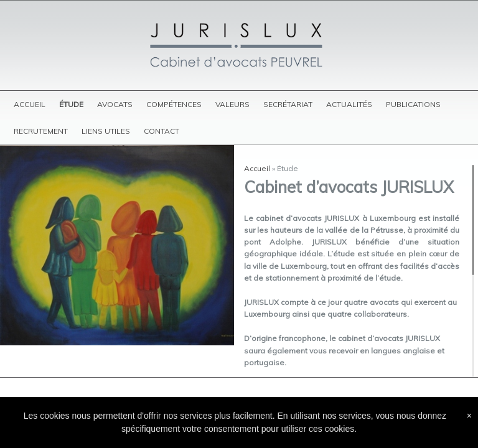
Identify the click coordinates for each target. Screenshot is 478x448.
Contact (162, 131)
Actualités (349, 104)
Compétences (174, 104)
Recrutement (41, 131)
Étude (71, 104)
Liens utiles (106, 131)
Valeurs (232, 104)
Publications (413, 104)
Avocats (115, 104)
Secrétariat (288, 104)
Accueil (30, 104)
